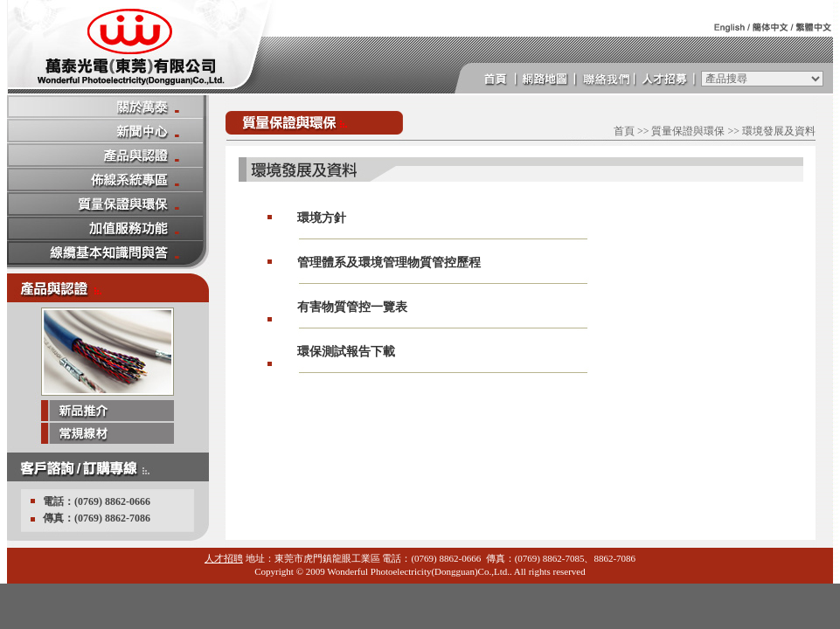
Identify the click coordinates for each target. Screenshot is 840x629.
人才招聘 (224, 558)
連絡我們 (610, 79)
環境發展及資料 (779, 131)
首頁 (491, 79)
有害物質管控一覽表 (352, 307)
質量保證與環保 (688, 131)
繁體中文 (811, 27)
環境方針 (322, 218)
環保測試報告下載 (346, 352)
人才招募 (670, 79)
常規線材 (108, 434)
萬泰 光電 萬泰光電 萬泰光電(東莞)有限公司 (139, 48)
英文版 (724, 27)
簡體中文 (767, 27)
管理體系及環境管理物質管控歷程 (389, 263)
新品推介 (108, 411)
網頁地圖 (551, 79)
